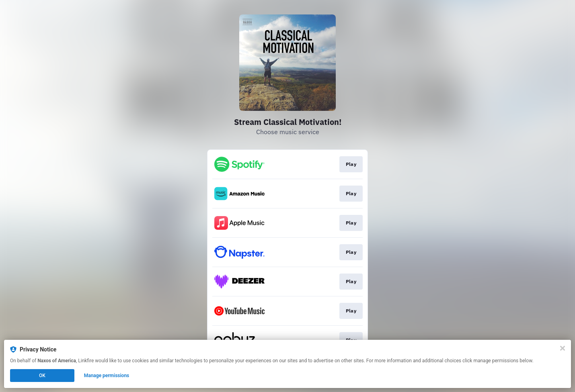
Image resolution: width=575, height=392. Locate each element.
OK (42, 376)
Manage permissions (107, 376)
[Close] (563, 348)
